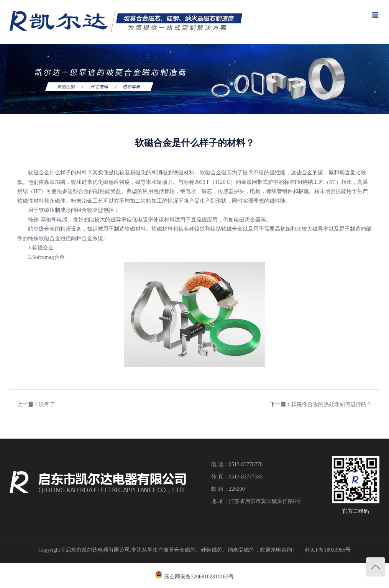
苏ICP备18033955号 (328, 550)
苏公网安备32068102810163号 (199, 577)
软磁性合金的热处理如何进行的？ (332, 404)
